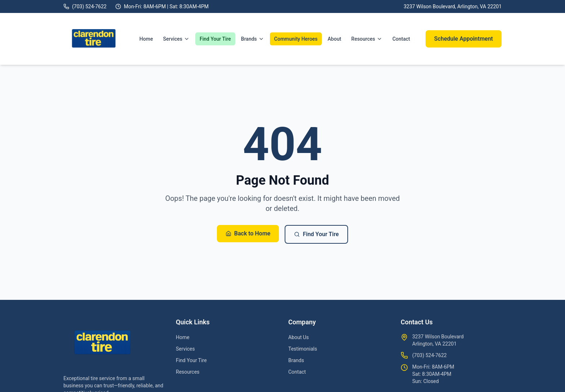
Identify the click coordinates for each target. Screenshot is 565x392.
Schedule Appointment (464, 39)
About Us (299, 337)
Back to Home (248, 233)
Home (146, 39)
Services (176, 39)
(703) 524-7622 (430, 355)
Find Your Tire (215, 39)
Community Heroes (296, 39)
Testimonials (303, 349)
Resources (367, 39)
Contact (401, 39)
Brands (253, 39)
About (334, 39)
